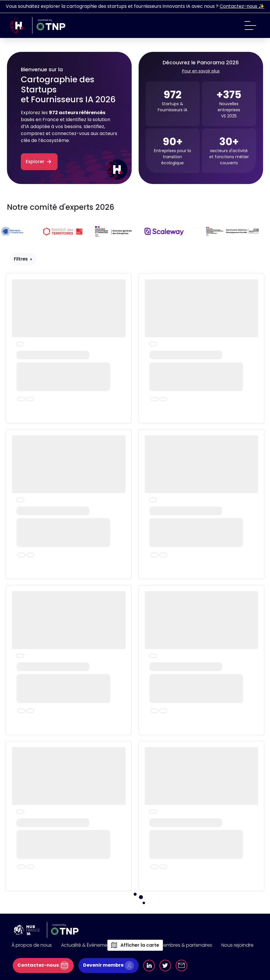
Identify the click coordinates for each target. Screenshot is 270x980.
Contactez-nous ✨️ (242, 6)
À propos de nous (32, 945)
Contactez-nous (43, 966)
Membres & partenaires (186, 945)
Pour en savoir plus (201, 71)
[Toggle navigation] (250, 25)
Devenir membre (109, 966)
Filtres (21, 259)
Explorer (39, 162)
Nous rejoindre (237, 945)
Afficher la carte (135, 945)
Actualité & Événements (88, 945)
